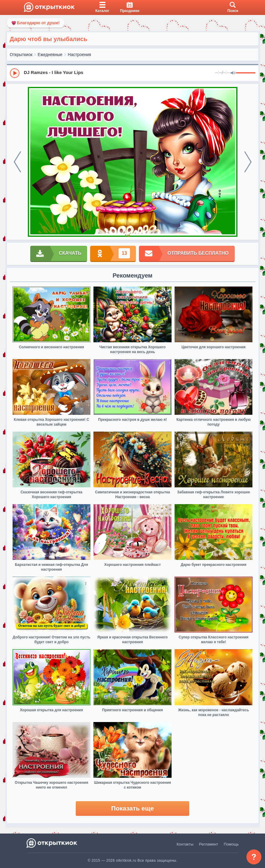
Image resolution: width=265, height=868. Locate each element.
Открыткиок (21, 55)
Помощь (231, 844)
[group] (133, 73)
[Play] (15, 73)
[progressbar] (246, 73)
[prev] (17, 162)
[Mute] (233, 73)
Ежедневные (50, 55)
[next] (248, 162)
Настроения (79, 55)
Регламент (209, 844)
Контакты (185, 844)
